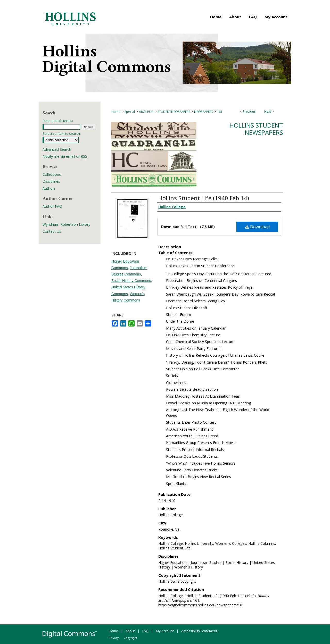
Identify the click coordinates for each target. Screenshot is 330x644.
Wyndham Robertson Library (66, 224)
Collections (52, 174)
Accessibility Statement (199, 631)
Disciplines (51, 181)
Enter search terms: (58, 121)
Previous (249, 111)
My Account (165, 631)
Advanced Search (57, 149)
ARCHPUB (146, 112)
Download (257, 227)
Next (268, 111)
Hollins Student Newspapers (256, 129)
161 (220, 112)
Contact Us (52, 231)
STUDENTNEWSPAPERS (174, 112)
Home (116, 112)
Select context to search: (62, 133)
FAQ (145, 631)
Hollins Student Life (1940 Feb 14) (204, 198)
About (130, 631)
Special (130, 112)
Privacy (114, 638)
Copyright (130, 638)
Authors (49, 188)
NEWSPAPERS (204, 112)
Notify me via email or (65, 156)
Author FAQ (52, 206)
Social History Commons (131, 281)
